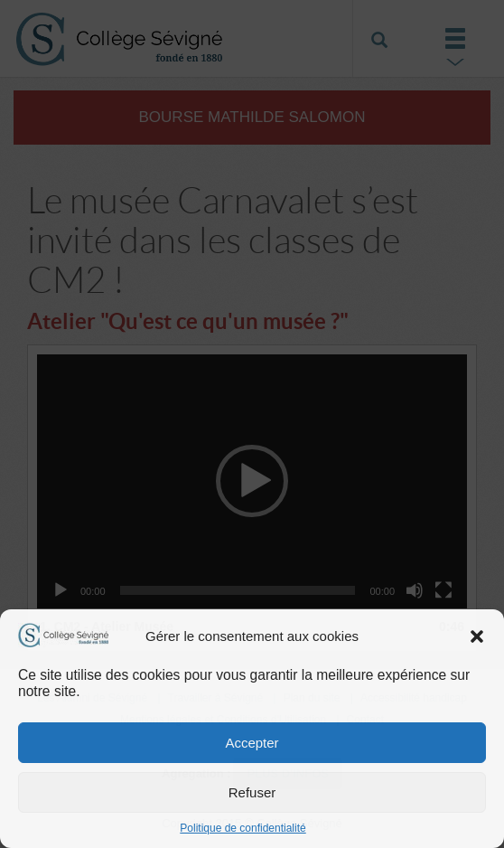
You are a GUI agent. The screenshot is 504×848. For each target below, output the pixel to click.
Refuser (252, 792)
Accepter (252, 743)
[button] (477, 636)
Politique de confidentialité (243, 828)
